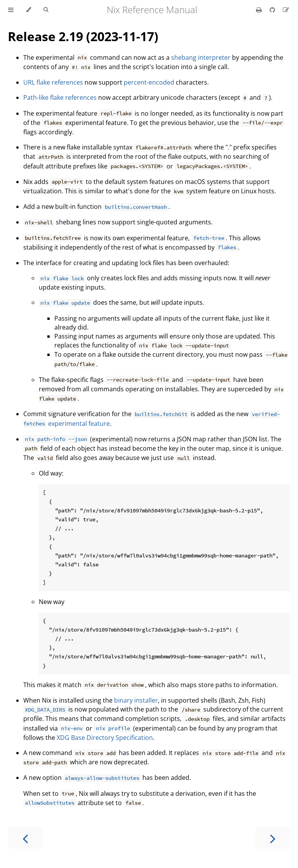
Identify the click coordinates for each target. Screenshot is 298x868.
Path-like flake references (60, 97)
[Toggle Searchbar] (46, 10)
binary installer (136, 700)
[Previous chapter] (25, 838)
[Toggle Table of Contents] (11, 10)
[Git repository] (273, 10)
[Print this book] (260, 10)
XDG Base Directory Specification (105, 738)
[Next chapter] (273, 838)
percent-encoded (149, 82)
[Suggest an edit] (286, 10)
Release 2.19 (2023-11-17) (83, 36)
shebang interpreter (201, 57)
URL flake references (53, 82)
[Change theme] (29, 10)
